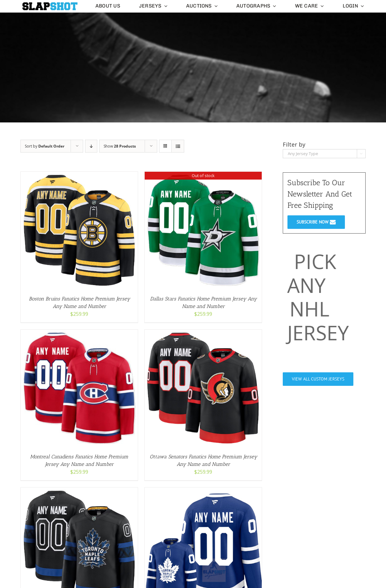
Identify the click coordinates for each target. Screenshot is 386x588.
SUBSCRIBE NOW (316, 222)
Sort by (45, 146)
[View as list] (178, 146)
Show (120, 146)
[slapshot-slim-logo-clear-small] (49, 4)
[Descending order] (91, 146)
